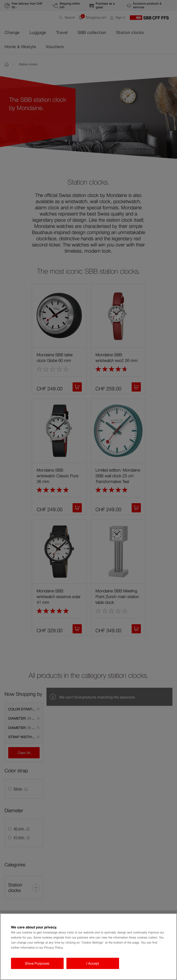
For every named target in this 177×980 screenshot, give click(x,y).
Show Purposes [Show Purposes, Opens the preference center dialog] (37, 963)
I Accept (93, 963)
